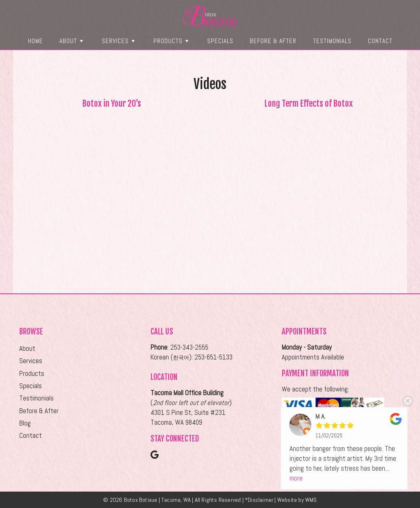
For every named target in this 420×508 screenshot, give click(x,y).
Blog (25, 423)
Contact (380, 41)
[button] (81, 41)
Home (35, 41)
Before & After (273, 41)
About (72, 41)
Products (172, 41)
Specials (220, 41)
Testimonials (332, 41)
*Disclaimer (259, 500)
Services (119, 41)
